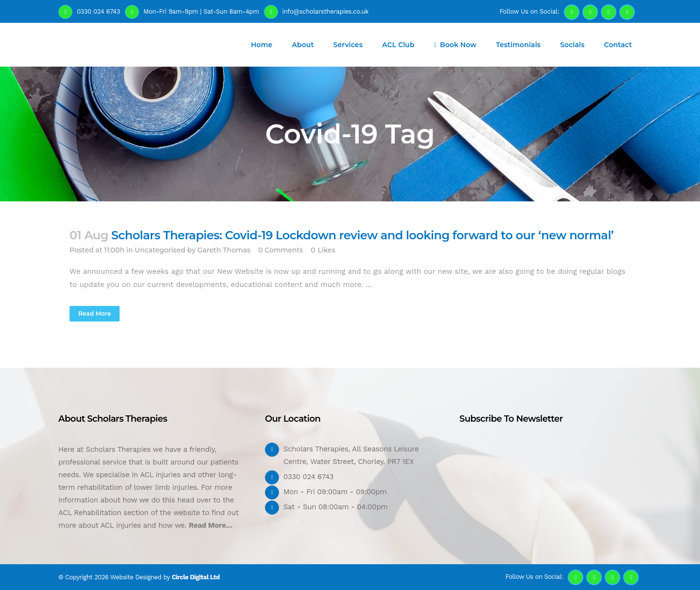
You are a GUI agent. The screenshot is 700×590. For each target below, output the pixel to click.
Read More (95, 313)
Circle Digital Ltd (196, 577)
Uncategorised (160, 250)
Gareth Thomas (224, 250)
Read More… (210, 525)
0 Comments (280, 250)
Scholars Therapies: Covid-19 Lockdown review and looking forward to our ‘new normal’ (362, 235)
